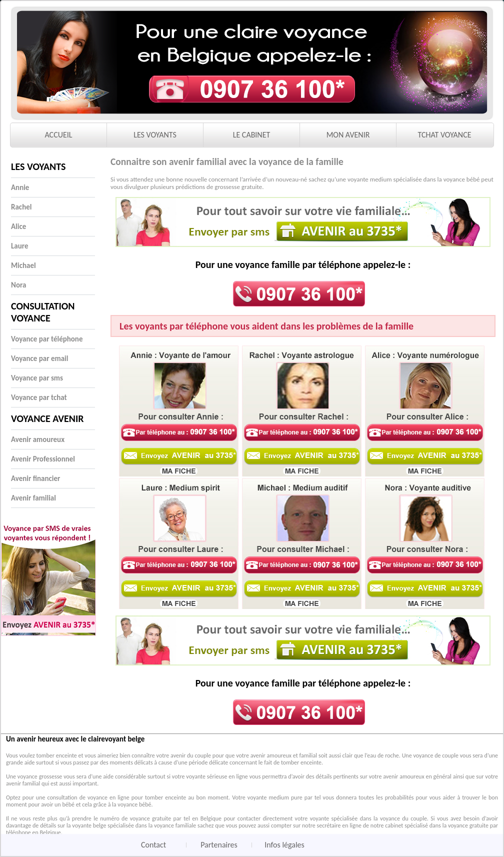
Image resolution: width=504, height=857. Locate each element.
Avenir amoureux (38, 439)
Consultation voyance (43, 312)
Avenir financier (35, 478)
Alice (18, 226)
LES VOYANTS (155, 135)
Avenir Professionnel (43, 459)
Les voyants (38, 166)
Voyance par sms (37, 378)
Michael (23, 265)
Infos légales (284, 845)
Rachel (21, 207)
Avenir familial (33, 498)
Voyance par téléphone (47, 339)
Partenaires (219, 845)
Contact (153, 845)
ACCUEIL (58, 135)
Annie (20, 187)
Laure (20, 246)
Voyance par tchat (39, 397)
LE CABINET (252, 135)
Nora (18, 285)
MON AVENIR (348, 135)
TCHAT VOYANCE (445, 135)
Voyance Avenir (47, 418)
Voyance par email (39, 358)
